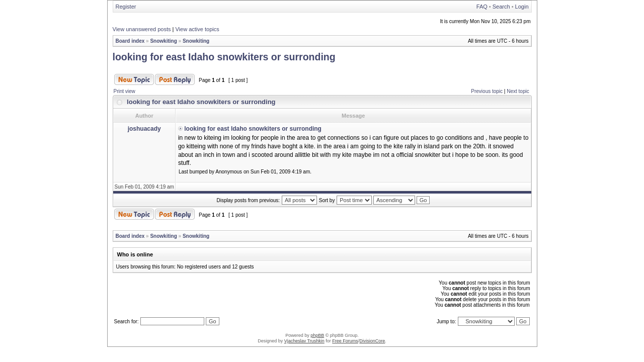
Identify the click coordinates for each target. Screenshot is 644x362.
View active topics (197, 29)
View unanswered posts (142, 29)
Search (501, 7)
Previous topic (487, 91)
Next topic (518, 91)
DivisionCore (372, 341)
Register (126, 7)
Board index (130, 41)
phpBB (317, 335)
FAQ (482, 7)
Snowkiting (163, 41)
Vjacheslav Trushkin (304, 341)
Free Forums (345, 341)
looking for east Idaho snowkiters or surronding (224, 57)
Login (522, 7)
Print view (125, 91)
